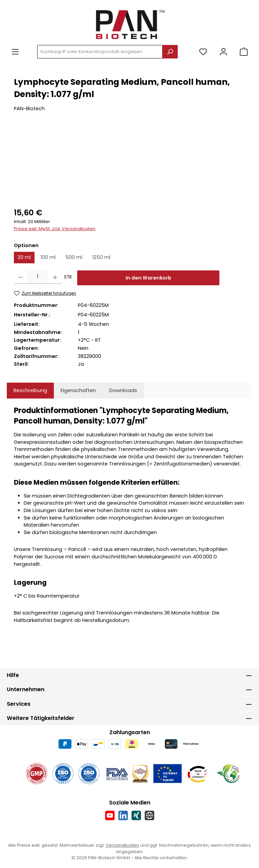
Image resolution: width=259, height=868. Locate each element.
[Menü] (15, 52)
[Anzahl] (38, 277)
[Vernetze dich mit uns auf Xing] (136, 815)
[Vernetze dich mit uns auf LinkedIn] (123, 815)
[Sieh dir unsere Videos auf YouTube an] (110, 815)
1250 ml (101, 257)
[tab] (30, 391)
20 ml (24, 257)
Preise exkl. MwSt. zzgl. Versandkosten (55, 229)
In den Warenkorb (148, 278)
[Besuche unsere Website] (149, 815)
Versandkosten (122, 845)
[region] (129, 164)
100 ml (48, 257)
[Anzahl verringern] (20, 277)
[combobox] (100, 52)
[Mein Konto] (223, 52)
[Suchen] (170, 52)
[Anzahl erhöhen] (55, 277)
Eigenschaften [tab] (78, 390)
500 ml (74, 257)
